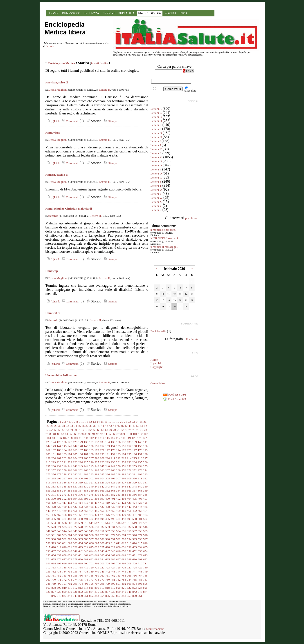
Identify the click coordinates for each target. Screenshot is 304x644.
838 (113, 592)
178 (140, 450)
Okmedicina (158, 383)
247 (102, 466)
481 (135, 515)
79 (47, 434)
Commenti (70, 121)
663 (91, 555)
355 (70, 491)
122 (145, 438)
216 (140, 458)
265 (97, 470)
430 (64, 507)
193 (118, 454)
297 (64, 478)
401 (113, 499)
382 (113, 495)
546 (75, 531)
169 (91, 450)
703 (102, 563)
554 (118, 531)
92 (98, 434)
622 (75, 547)
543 (59, 531)
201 (59, 458)
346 (124, 486)
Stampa (110, 121)
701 (91, 563)
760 (102, 576)
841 (129, 592)
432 (75, 507)
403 (124, 499)
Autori (154, 360)
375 (75, 495)
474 (97, 515)
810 (64, 588)
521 (145, 523)
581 (59, 539)
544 (64, 531)
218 (48, 462)
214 (129, 458)
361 (102, 491)
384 (124, 495)
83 (62, 434)
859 (129, 596)
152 (102, 446)
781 (113, 580)
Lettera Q (156, 173)
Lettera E (156, 125)
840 (124, 592)
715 (64, 567)
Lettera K (156, 149)
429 (59, 507)
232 (124, 462)
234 (135, 462)
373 (64, 495)
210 (108, 458)
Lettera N (156, 161)
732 (54, 571)
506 (64, 523)
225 (86, 462)
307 (118, 478)
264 (91, 470)
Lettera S (156, 182)
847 (64, 596)
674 (48, 559)
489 (75, 519)
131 (91, 442)
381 (108, 495)
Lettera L (156, 153)
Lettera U (156, 190)
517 (124, 523)
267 (108, 470)
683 (97, 559)
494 (102, 519)
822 (129, 588)
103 (146, 434)
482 (140, 515)
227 (97, 462)
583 (70, 539)
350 (145, 486)
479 (124, 515)
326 (118, 482)
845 (54, 596)
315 (59, 482)
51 (142, 426)
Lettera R (156, 178)
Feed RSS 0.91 (175, 395)
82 (59, 434)
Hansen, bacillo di (57, 175)
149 (86, 446)
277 (59, 474)
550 (97, 531)
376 (81, 495)
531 (97, 527)
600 (59, 543)
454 (91, 511)
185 (75, 454)
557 (135, 531)
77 (142, 430)
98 (121, 434)
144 (59, 446)
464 (145, 511)
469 (70, 515)
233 (129, 462)
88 (82, 434)
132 (97, 442)
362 (108, 491)
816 (97, 588)
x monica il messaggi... (164, 247)
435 (91, 507)
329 (135, 482)
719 (86, 567)
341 (97, 486)
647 (108, 551)
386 (135, 495)
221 (64, 462)
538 (135, 527)
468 (64, 515)
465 (48, 515)
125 (59, 442)
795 (86, 584)
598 (48, 543)
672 (140, 555)
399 (102, 499)
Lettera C (156, 117)
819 (113, 588)
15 (102, 422)
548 (86, 531)
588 (97, 539)
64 (91, 430)
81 (55, 434)
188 (91, 454)
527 (75, 527)
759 (97, 576)
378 (91, 495)
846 (59, 596)
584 (75, 539)
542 (54, 531)
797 (97, 584)
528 (81, 527)
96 (113, 434)
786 (140, 580)
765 (129, 576)
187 (86, 454)
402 (118, 499)
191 (108, 454)
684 (102, 559)
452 (81, 511)
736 (75, 571)
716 (70, 567)
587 (91, 539)
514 (108, 523)
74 (130, 430)
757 (86, 576)
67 (102, 430)
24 (137, 422)
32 (67, 426)
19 (118, 422)
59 (71, 430)
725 (118, 567)
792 (70, 584)
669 (124, 555)
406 (140, 499)
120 (134, 438)
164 (64, 450)
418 (102, 503)
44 (114, 426)
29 (56, 426)
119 (129, 438)
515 (113, 523)
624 (86, 547)
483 (145, 515)
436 (97, 507)
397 (91, 499)
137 (124, 442)
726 (124, 567)
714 (59, 567)
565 (75, 535)
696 (64, 563)
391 (59, 499)
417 (97, 503)
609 (108, 543)
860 (135, 596)
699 (81, 563)
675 (54, 559)
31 (64, 426)
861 (140, 596)
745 (124, 571)
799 (108, 584)
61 (79, 430)
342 (102, 486)
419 (108, 503)
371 (54, 495)
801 (118, 584)
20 (122, 422)
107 (65, 438)
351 (48, 491)
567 (86, 535)
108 (70, 438)
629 (113, 547)
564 (70, 535)
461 (129, 511)
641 (75, 551)
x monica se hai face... (164, 230)
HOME (54, 13)
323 (102, 482)
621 (70, 547)
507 (70, 523)
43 (110, 426)
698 (75, 563)
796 (91, 584)
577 (140, 535)
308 (124, 478)
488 (70, 519)
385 (129, 495)
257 (54, 470)
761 (108, 576)
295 (54, 478)
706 (118, 563)
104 (49, 438)
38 (91, 426)
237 (48, 466)
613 (129, 543)
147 (75, 446)
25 (141, 422)
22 (129, 422)
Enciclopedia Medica (62, 63)
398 (97, 499)
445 (145, 507)
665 (102, 555)
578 (145, 535)
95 (109, 434)
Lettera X (156, 202)
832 (81, 592)
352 (54, 491)
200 (54, 458)
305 (108, 478)
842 (135, 592)
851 (86, 596)
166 (75, 450)
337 (75, 486)
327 (124, 482)
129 (81, 442)
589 (102, 539)
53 (48, 430)
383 (118, 495)
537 (129, 527)
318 (75, 482)
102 (140, 434)
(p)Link (53, 121)
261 (75, 470)
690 (135, 559)
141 (145, 442)
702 (97, 563)
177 (135, 450)
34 (75, 426)
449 (64, 511)
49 (134, 426)
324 (108, 482)
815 (91, 588)
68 (107, 430)
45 (118, 426)
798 (102, 584)
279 (70, 474)
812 (75, 588)
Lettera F (156, 129)
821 (124, 588)
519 (135, 523)
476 (108, 515)
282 (86, 474)
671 (135, 555)
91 (94, 434)
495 (108, 519)
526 (70, 527)
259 (64, 470)
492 (91, 519)
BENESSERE (71, 13)
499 (129, 519)
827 (54, 592)
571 (108, 535)
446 (48, 511)
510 (86, 523)
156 (124, 446)
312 (145, 478)
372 (59, 495)
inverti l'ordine (100, 63)
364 (118, 491)
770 (54, 580)
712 (48, 567)
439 (113, 507)
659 (70, 555)
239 (59, 466)
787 (145, 580)
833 (86, 592)
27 (48, 426)
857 (118, 596)
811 (70, 588)
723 (108, 567)
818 (108, 588)
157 (129, 446)
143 (54, 446)
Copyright (157, 367)
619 (59, 547)
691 (140, 559)
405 (135, 499)
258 (59, 470)
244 (86, 466)
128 (75, 442)
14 (98, 422)
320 (86, 482)
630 (118, 547)
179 (145, 450)
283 (91, 474)
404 (129, 499)
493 (97, 519)
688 (124, 559)
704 (108, 563)
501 (140, 519)
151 (97, 446)
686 (113, 559)
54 (52, 430)
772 (64, 580)
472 (86, 515)
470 (75, 515)
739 (91, 571)
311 (140, 478)
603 (75, 543)
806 (145, 584)
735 (70, 571)
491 (86, 519)
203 (70, 458)
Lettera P (156, 169)
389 (48, 499)
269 (118, 470)
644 (91, 551)
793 (75, 584)
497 (118, 519)
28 (52, 426)
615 (140, 543)
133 (102, 442)
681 (86, 559)
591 (113, 539)
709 (135, 563)
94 (105, 434)
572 (113, 535)
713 (54, 567)
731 (48, 571)
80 (51, 434)
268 (113, 470)
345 (118, 486)
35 (79, 426)
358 (86, 491)
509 (81, 523)
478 (118, 515)
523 (54, 527)
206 (86, 458)
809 (59, 588)
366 (129, 491)
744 (118, 571)
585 (81, 539)
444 (140, 507)
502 (145, 519)
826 (48, 592)
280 (75, 474)
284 (97, 474)
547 (81, 531)
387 (140, 495)
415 (86, 503)
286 (108, 474)
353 (59, 491)
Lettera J (156, 145)
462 (135, 511)
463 (140, 511)
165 (70, 450)
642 (81, 551)
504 (54, 523)
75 (134, 430)
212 (118, 458)
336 (70, 486)
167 (81, 450)
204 (75, 458)
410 (59, 503)
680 (81, 559)
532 (102, 527)
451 (75, 511)
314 (54, 482)
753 (64, 576)
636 (48, 551)
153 (108, 446)
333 (54, 486)
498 (124, 519)
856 (113, 596)
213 (124, 458)
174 (118, 450)
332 (48, 486)
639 (64, 551)
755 (75, 576)
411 (64, 503)
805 (140, 584)
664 (97, 555)
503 (48, 523)
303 (97, 478)
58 (67, 430)
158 (135, 446)
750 (48, 576)
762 (113, 576)
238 (54, 466)
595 (135, 539)
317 (70, 482)
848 (70, 596)
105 (54, 438)
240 (64, 466)
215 (135, 458)
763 (118, 576)
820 (118, 588)
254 (140, 466)
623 (81, 547)
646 (102, 551)
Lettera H (105, 90)
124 (54, 442)
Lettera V (156, 194)
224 (81, 462)
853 (97, 596)
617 (48, 547)
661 (81, 555)
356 (75, 491)
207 (91, 458)
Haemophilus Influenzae (61, 375)
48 (130, 426)
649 (118, 551)
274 (145, 470)
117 (118, 438)
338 (81, 486)
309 (129, 478)
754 (70, 576)
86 (74, 434)
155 (118, 446)
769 (48, 580)
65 (95, 430)
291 (135, 474)
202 (64, 458)
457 (108, 511)
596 (140, 539)
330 (140, 482)
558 (140, 531)
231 (118, 462)
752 (59, 576)
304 (102, 478)
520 (140, 523)
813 (81, 588)
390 (54, 499)
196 (135, 454)
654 (145, 551)
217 (145, 458)
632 (129, 547)
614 (135, 543)
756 (81, 576)
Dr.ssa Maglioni (58, 90)
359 (91, 491)
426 (145, 503)
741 (102, 571)
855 (108, 596)
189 (97, 454)
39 (95, 426)
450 (70, 511)
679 (75, 559)
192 (113, 454)
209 (102, 458)
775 (81, 580)
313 (48, 482)
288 (118, 474)
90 (90, 434)
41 (102, 426)
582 (64, 539)
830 (70, 592)
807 (48, 588)
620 (64, 547)
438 (108, 507)
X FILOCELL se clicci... (165, 238)
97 (117, 434)
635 (145, 547)
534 (113, 527)
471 (81, 515)
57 (64, 430)
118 (123, 438)
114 (102, 438)
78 (145, 430)
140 (140, 442)
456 (102, 511)
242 (75, 466)
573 (118, 535)
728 (135, 567)
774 (75, 580)
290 (129, 474)
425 (140, 503)
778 (97, 580)
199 (48, 458)
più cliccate (191, 339)
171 (102, 450)
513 (102, 523)
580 (54, 539)
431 (70, 507)
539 (140, 527)
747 (135, 571)
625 (91, 547)
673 (145, 555)
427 (48, 507)
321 (91, 482)
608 (102, 543)
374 (70, 495)
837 (108, 592)
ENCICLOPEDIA (150, 13)
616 (145, 543)
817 (102, 588)
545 (70, 531)
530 (91, 527)
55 (56, 430)
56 (60, 430)
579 (48, 539)
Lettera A (156, 109)
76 (138, 430)
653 (140, 551)
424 (135, 503)
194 (124, 454)
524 (59, 527)
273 (140, 470)
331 (145, 482)
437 (102, 507)
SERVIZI (109, 13)
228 (102, 462)
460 (124, 511)
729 (140, 567)
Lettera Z (156, 210)
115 (108, 438)
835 (97, 592)
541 (48, 531)
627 (102, 547)
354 (64, 491)
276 (54, 474)
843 (140, 592)
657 (59, 555)
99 (125, 434)
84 (66, 434)
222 (70, 462)
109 (76, 438)
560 (48, 535)
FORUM (170, 13)
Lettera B (156, 113)
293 (145, 474)
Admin (50, 46)
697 (70, 563)
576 (135, 535)
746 (129, 571)
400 (108, 499)
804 (135, 584)
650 (124, 551)
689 (129, 559)
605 (86, 543)
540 (145, 527)
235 (140, 462)
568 (91, 535)
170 (97, 450)
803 (129, 584)
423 (129, 503)
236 (145, 462)
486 (59, 519)
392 (64, 499)
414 (81, 503)
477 (113, 515)
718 (81, 567)
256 (48, 470)
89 (86, 434)
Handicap (52, 271)
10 (83, 422)
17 (110, 422)
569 (97, 535)
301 (86, 478)
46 (122, 426)
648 (113, 551)
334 (59, 486)
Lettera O (156, 165)
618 (54, 547)
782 (118, 580)
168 (86, 450)
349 (140, 486)
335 (64, 486)
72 (122, 430)
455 (97, 511)
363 (113, 491)
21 (125, 422)
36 (83, 426)
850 (81, 596)
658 (64, 555)
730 (145, 567)
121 (139, 438)
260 (70, 470)
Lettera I (156, 141)
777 (91, 580)
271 (129, 470)
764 (124, 576)
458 (113, 511)
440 (118, 507)
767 (140, 576)
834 (91, 592)
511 (91, 523)
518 (129, 523)
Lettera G (156, 133)
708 (129, 563)
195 (129, 454)
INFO (183, 13)
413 (75, 503)
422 (124, 503)
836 (102, 592)
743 (113, 571)
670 (129, 555)
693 (48, 563)
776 (86, 580)
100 (130, 434)
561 (54, 535)
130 (86, 442)
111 (86, 438)
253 (135, 466)
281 (81, 474)
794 (81, 584)
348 (135, 486)
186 (81, 454)
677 (64, 559)
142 (48, 446)
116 (113, 438)
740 (97, 571)
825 (145, 588)
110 (81, 438)
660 (75, 555)
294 (48, 478)
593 (124, 539)
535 (118, 527)
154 (113, 446)
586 (86, 539)
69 (110, 430)
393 (70, 499)
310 (135, 478)
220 (59, 462)
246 (97, 466)
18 (114, 422)
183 (64, 454)
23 (133, 422)
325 (113, 482)
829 (64, 592)
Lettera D (156, 121)
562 (59, 535)
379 (97, 495)
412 (70, 503)
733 (59, 571)
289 (124, 474)
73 (126, 430)
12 (90, 422)
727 (129, 567)
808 (54, 588)
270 (124, 470)
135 (113, 442)
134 (108, 442)
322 (97, 482)
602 (70, 543)
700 (86, 563)
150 (91, 446)
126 (64, 442)
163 (59, 450)
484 (48, 519)
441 (124, 507)
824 (140, 588)
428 (54, 507)
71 (118, 430)
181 (54, 454)
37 (87, 426)
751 (54, 576)
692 (145, 559)
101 (135, 434)
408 (48, 503)
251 (124, 466)
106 (60, 438)
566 (81, 535)
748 (140, 571)
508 (75, 523)
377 (86, 495)
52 (145, 426)
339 (86, 486)
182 (59, 454)
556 (129, 531)
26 (145, 422)
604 (81, 543)
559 (145, 531)
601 (64, 543)
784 (129, 580)
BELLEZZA (91, 13)
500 (135, 519)
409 (54, 503)
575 (129, 535)
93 (102, 434)
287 (113, 474)
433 (81, 507)
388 (145, 495)
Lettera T (156, 186)
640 (70, 551)
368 (140, 491)
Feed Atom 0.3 (174, 399)
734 (64, 571)
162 (54, 450)
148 (81, 446)
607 (97, 543)
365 (124, 491)
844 (145, 592)
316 (64, 482)
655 (48, 555)
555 (124, 531)
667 (113, 555)
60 (75, 430)
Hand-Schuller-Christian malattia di (69, 209)
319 (81, 482)
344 (113, 486)
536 (124, 527)
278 (64, 474)
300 (81, 478)
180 (48, 454)
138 (129, 442)
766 (135, 576)
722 (102, 567)
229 (108, 462)
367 (135, 491)
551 (102, 531)
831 (75, 592)
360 (97, 491)
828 (59, 592)
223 (75, 462)
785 (135, 580)
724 (113, 567)
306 (113, 478)
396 (86, 499)
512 (97, 523)
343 (108, 486)
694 (54, 563)
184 (70, 454)
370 (48, 495)
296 (59, 478)
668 (118, 555)
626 (97, 547)
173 (113, 450)
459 (118, 511)
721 (97, 567)
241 (70, 466)
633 (135, 547)
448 (59, 511)
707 (124, 563)
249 (113, 466)
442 (129, 507)
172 (108, 450)
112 (92, 438)
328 (129, 482)
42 (107, 426)
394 (75, 499)
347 (129, 486)
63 (87, 430)
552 (108, 531)
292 (140, 474)
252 (129, 466)
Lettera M (157, 157)
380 (102, 495)
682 (91, 559)
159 (140, 446)
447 (54, 511)
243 (81, 466)
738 (86, 571)
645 (97, 551)
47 (126, 426)
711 (145, 563)
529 (86, 527)
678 (70, 559)
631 (124, 547)
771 (59, 580)
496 (113, 519)
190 (102, 454)
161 (48, 450)
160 (145, 446)
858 (124, 596)
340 (91, 486)
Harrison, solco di (57, 82)
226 (91, 462)
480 (129, 515)
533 (108, 527)
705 (113, 563)
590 (108, 539)
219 (54, 462)
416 (91, 503)
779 (102, 580)
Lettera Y (156, 206)
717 (75, 567)
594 (129, 539)
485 (54, 519)
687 (118, 559)
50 (138, 426)
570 (102, 535)
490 (81, 519)
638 (59, 551)
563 (64, 535)
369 (145, 491)
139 (135, 442)
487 (64, 519)
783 (124, 580)
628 (108, 547)
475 (102, 515)
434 (86, 507)
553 (113, 531)
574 (124, 535)
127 (70, 442)
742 (108, 571)
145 (64, 446)
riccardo (53, 216)
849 (75, 596)
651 (129, 551)
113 (97, 438)
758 (91, 576)
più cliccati (192, 218)
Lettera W (157, 198)
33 (71, 426)
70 (114, 430)
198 (145, 454)
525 (64, 527)
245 (91, 466)
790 (59, 584)
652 (135, 551)
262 (81, 470)
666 (108, 555)
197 (140, 454)
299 (75, 478)
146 (70, 446)
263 (86, 470)
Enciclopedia (158, 331)
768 (145, 576)
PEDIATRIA (126, 13)
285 (102, 474)
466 (54, 515)
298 (70, 478)
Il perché (156, 363)
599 (54, 543)
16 (106, 422)
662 (86, 555)
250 (118, 466)
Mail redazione (155, 629)
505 (59, 523)
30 (60, 426)
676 (59, 559)
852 (91, 596)
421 (118, 503)
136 (118, 442)
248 (108, 466)
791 (64, 584)
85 (70, 434)
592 (118, 539)
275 (48, 474)
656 (54, 555)
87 (78, 434)
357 (81, 491)
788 (48, 584)
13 (94, 422)
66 (99, 430)
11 (87, 422)
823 (135, 588)
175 (124, 450)
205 (81, 458)
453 (86, 511)
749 (145, 571)
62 (83, 430)
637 (54, 551)
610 (113, 543)
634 (140, 547)
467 (59, 515)
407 (145, 499)
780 (108, 580)
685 (108, 559)
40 (99, 426)
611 (118, 543)
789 (54, 584)
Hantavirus (53, 133)
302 (91, 478)
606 (91, 543)
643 (86, 551)
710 (140, 563)
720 (91, 567)
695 (59, 563)
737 (81, 571)
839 (118, 592)
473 (91, 515)
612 (124, 543)
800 (113, 584)
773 (70, 580)
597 (145, 539)
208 (97, 458)
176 (129, 450)
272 (135, 470)
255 (145, 466)
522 (48, 527)
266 (102, 470)
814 (86, 588)
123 (48, 442)
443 (135, 507)
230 (113, 462)
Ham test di (53, 313)
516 (118, 523)
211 (113, 458)
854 (102, 596)
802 (124, 584)
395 (81, 499)
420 (113, 503)
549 (91, 531)
